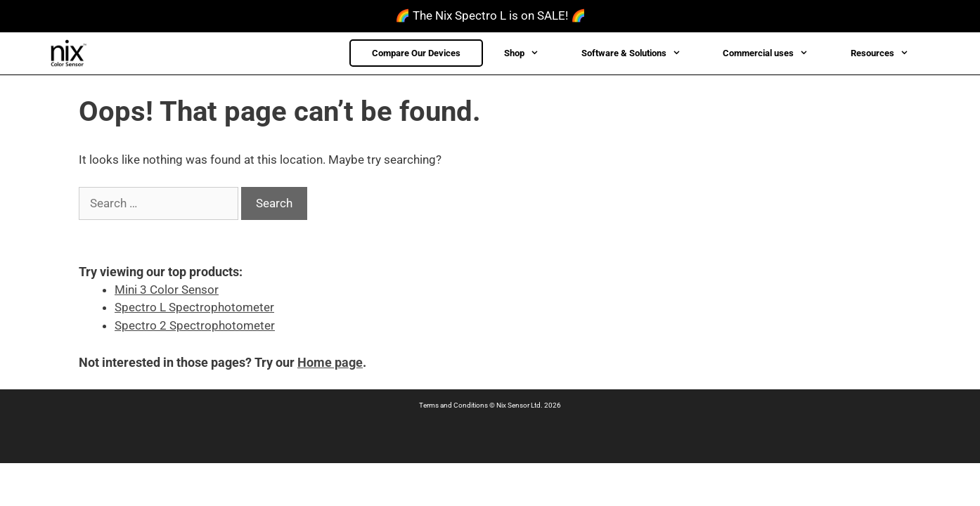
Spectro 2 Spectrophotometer (195, 325)
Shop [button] (532, 53)
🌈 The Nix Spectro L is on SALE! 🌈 (490, 15)
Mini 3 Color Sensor (167, 290)
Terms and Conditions (453, 405)
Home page (330, 362)
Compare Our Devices (416, 53)
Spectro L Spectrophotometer (194, 307)
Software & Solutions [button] (641, 53)
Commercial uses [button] (776, 53)
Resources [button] (890, 53)
